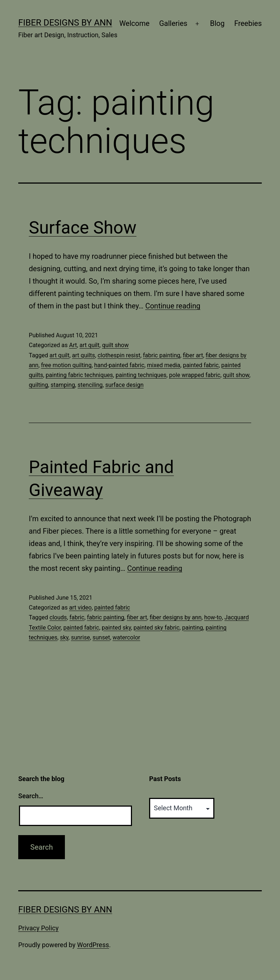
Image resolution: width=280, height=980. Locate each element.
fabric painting (162, 355)
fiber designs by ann (176, 617)
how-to (213, 617)
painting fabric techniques (79, 375)
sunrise (81, 637)
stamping (63, 385)
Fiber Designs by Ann (65, 23)
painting (192, 628)
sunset (101, 637)
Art (73, 345)
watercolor (127, 637)
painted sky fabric (156, 628)
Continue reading (173, 306)
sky (64, 637)
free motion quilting (67, 365)
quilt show (115, 345)
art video (80, 608)
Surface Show (83, 228)
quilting (38, 385)
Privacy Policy (38, 928)
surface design (125, 385)
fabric (77, 617)
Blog (217, 23)
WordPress (93, 945)
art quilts (84, 355)
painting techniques (141, 375)
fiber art (193, 355)
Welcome (134, 23)
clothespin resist (119, 355)
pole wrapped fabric (195, 375)
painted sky (116, 628)
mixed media (164, 365)
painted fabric (201, 365)
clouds (58, 617)
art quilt (90, 345)
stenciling (90, 385)
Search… (31, 796)
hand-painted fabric (119, 365)
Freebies (248, 23)
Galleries (173, 23)
